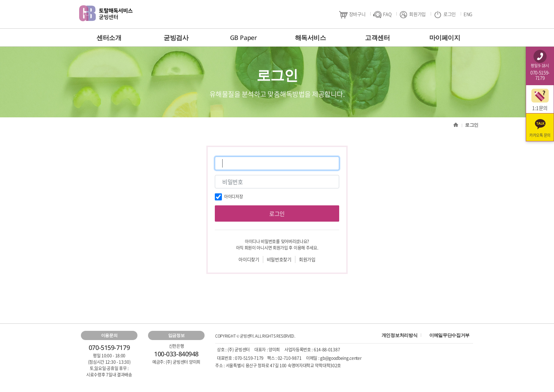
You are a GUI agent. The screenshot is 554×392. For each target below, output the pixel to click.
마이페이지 (445, 37)
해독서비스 (311, 37)
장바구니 (352, 14)
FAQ (382, 14)
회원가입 (412, 14)
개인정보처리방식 (399, 335)
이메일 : (313, 358)
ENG (468, 14)
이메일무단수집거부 (449, 335)
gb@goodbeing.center (341, 358)
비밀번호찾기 (279, 259)
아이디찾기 (249, 259)
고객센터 (377, 37)
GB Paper (243, 37)
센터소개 (109, 37)
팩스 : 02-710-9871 (284, 358)
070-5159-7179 (249, 358)
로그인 (445, 14)
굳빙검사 (176, 37)
